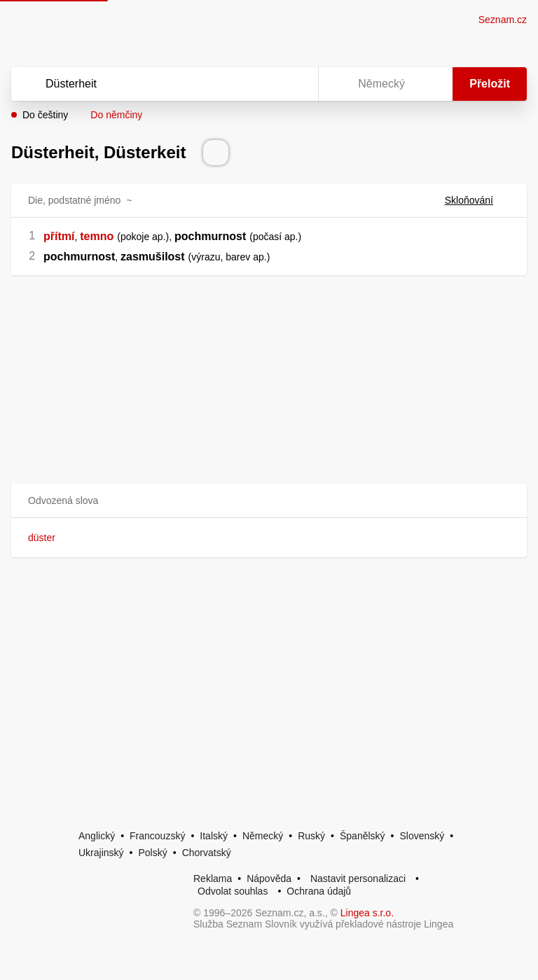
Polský (152, 853)
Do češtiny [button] (45, 115)
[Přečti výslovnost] (216, 153)
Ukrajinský (101, 853)
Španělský (363, 836)
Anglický (97, 836)
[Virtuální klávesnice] (294, 84)
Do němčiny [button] (116, 115)
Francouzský (157, 836)
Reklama (213, 878)
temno (97, 236)
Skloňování (477, 200)
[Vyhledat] (146, 84)
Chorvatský (207, 853)
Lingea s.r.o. (367, 913)
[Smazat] (263, 84)
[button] (269, 501)
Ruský (311, 836)
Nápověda (269, 878)
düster (42, 538)
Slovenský (422, 836)
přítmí (59, 236)
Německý (263, 836)
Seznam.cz (503, 20)
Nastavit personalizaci (358, 878)
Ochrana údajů (319, 891)
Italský (214, 836)
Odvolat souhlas (233, 891)
